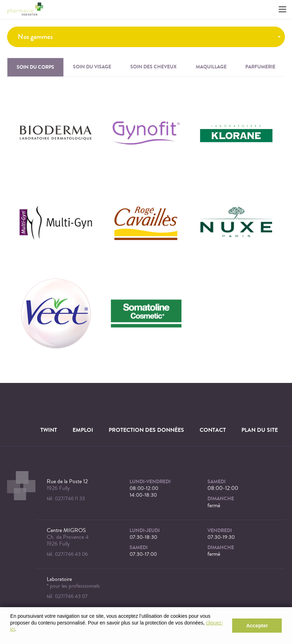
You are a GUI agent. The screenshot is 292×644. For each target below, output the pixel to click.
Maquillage (211, 67)
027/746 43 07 (71, 596)
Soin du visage (92, 67)
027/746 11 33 (70, 499)
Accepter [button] (257, 626)
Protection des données (146, 430)
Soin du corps (35, 67)
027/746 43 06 (71, 554)
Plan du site (260, 430)
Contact (213, 430)
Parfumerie (260, 67)
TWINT (49, 430)
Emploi (83, 430)
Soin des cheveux (153, 67)
